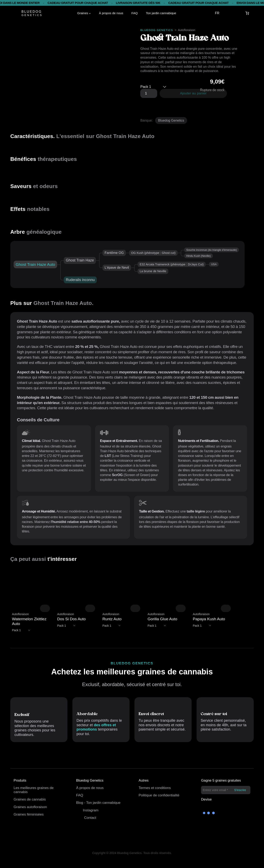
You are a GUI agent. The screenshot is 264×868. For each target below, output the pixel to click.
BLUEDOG (32, 12)
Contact (90, 818)
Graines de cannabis (30, 799)
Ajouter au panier (193, 93)
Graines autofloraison (30, 807)
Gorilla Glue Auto (163, 619)
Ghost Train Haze (80, 260)
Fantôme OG (114, 253)
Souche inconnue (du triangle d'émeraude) (212, 250)
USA (214, 264)
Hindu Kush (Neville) (199, 256)
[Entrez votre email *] (226, 790)
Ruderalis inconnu (80, 280)
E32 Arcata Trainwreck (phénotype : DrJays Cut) (172, 264)
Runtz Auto (112, 619)
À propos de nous (90, 788)
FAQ (80, 795)
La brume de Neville (153, 271)
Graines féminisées (29, 814)
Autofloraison (187, 30)
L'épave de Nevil (117, 268)
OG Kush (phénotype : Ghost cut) (153, 253)
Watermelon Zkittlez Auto (29, 621)
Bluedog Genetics (171, 120)
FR (217, 13)
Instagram (91, 810)
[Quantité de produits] (149, 93)
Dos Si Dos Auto (71, 619)
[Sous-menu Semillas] (90, 13)
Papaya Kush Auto (209, 619)
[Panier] (247, 13)
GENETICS (32, 15)
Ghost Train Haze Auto (35, 264)
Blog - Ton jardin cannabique (98, 803)
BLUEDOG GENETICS (157, 30)
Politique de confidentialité (159, 795)
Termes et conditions (155, 788)
